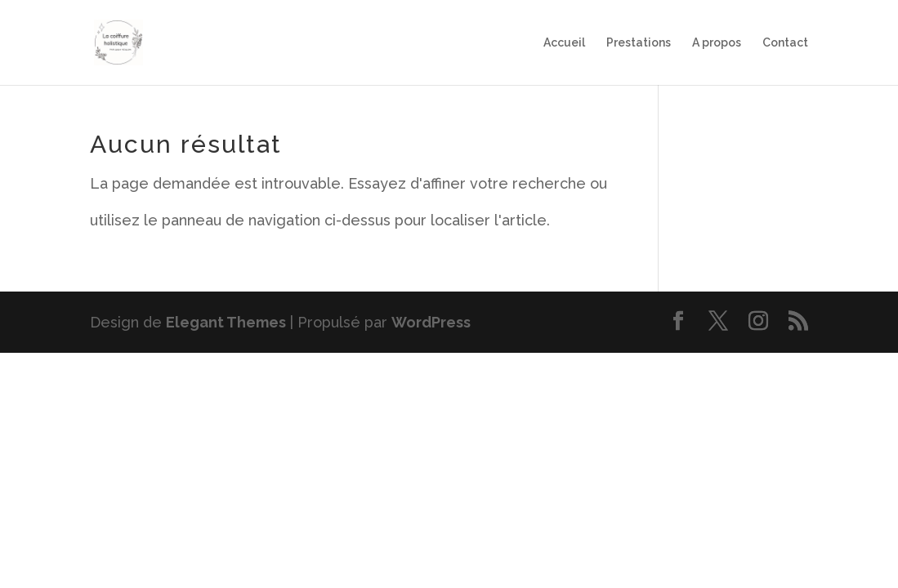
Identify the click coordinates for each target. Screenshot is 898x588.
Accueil (564, 43)
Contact (785, 43)
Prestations (639, 43)
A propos (717, 43)
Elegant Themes (226, 322)
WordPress (431, 322)
